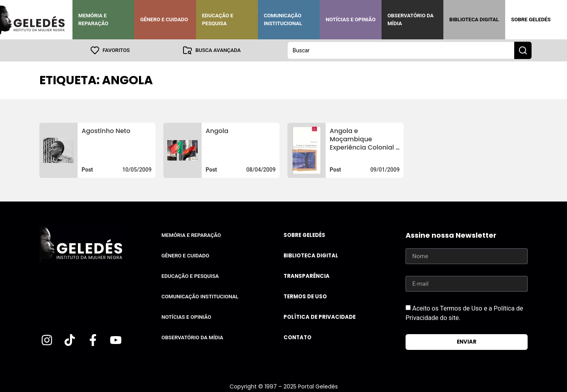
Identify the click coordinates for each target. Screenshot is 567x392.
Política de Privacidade (320, 317)
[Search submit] (523, 50)
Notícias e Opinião (351, 19)
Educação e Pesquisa (218, 19)
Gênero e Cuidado (164, 19)
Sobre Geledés (531, 19)
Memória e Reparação (93, 19)
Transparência (307, 276)
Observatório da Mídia (410, 19)
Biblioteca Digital (474, 19)
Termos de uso (305, 297)
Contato (297, 337)
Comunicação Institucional (283, 19)
